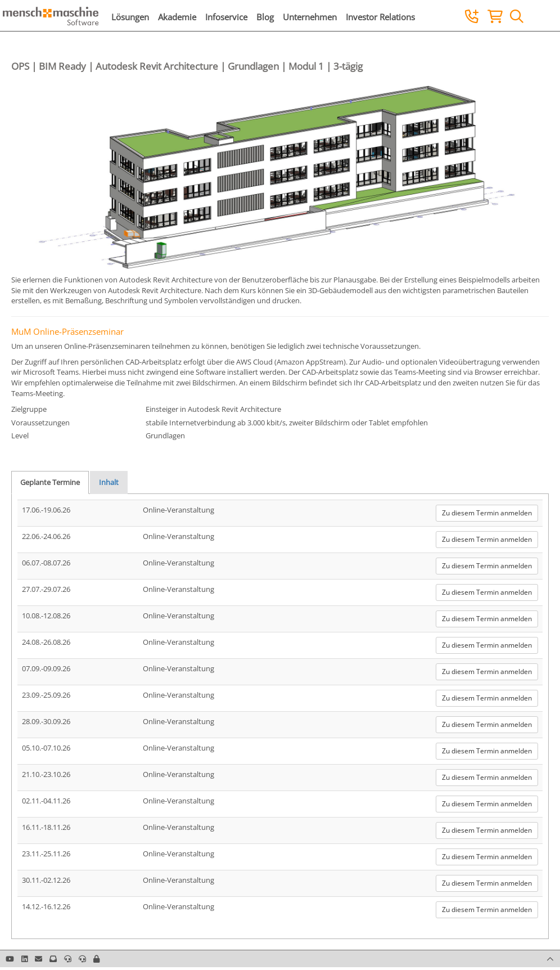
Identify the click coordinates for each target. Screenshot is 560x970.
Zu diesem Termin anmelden (487, 513)
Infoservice (226, 17)
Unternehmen (310, 17)
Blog (265, 17)
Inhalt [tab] (109, 482)
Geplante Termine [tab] (50, 482)
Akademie (177, 17)
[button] (96, 959)
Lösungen (130, 17)
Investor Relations (380, 17)
